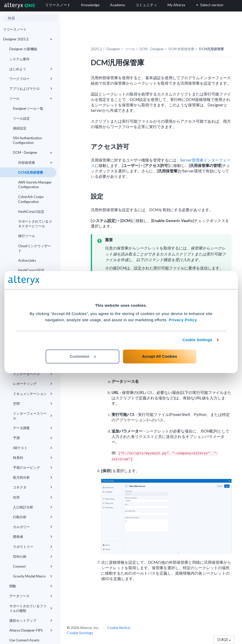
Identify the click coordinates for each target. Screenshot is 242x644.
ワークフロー (31, 79)
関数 (31, 586)
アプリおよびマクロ (31, 89)
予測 (33, 438)
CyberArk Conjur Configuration (31, 199)
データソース (31, 596)
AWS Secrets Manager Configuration (35, 185)
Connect (33, 566)
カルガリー (33, 527)
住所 (33, 497)
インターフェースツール (33, 416)
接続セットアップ (31, 620)
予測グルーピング (33, 467)
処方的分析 (33, 477)
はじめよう (31, 69)
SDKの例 (33, 557)
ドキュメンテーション (33, 394)
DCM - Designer (33, 152)
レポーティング (33, 384)
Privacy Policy (183, 320)
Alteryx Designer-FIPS (31, 630)
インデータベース (33, 374)
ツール (31, 98)
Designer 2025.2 (28, 39)
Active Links (27, 260)
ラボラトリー (33, 547)
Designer (113, 49)
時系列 (33, 458)
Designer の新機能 (23, 49)
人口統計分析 (33, 507)
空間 (33, 404)
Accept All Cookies (159, 356)
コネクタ (33, 487)
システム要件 (19, 59)
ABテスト (33, 448)
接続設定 (20, 128)
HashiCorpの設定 (31, 211)
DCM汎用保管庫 (31, 172)
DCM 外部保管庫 (181, 49)
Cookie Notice (119, 628)
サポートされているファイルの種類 (31, 608)
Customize (83, 356)
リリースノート (15, 29)
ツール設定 (21, 118)
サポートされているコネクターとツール (35, 224)
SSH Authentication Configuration (27, 140)
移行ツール (27, 236)
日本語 (224, 639)
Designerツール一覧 (28, 108)
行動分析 (33, 517)
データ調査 (33, 428)
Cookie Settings (197, 340)
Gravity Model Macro (33, 576)
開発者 (33, 537)
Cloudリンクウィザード (34, 248)
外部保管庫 (35, 163)
